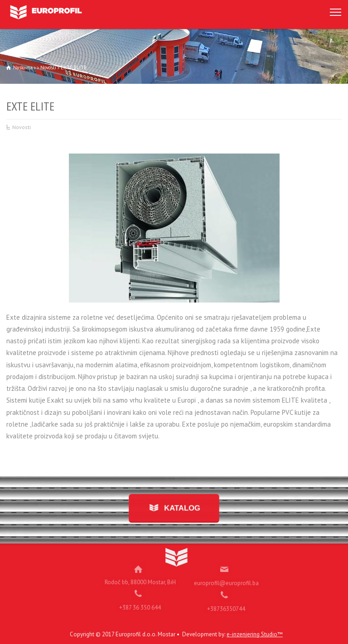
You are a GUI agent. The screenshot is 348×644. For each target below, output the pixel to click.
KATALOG (181, 508)
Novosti (22, 127)
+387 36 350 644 (140, 605)
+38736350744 (226, 606)
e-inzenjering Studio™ (255, 634)
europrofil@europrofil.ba (226, 580)
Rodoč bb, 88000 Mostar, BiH (140, 579)
